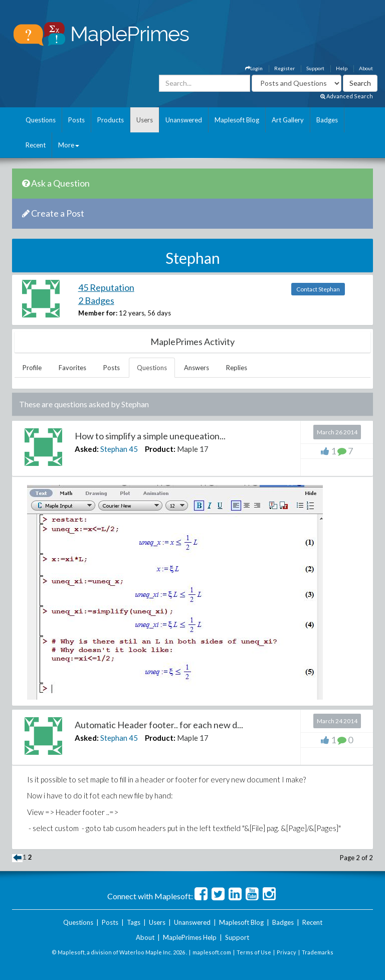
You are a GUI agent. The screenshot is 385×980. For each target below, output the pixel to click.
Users (145, 120)
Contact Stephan (318, 289)
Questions (41, 120)
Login (254, 68)
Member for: (98, 313)
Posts (76, 120)
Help (342, 68)
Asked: (87, 449)
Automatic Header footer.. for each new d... (159, 725)
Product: (160, 449)
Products (111, 120)
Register (284, 68)
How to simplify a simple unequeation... (150, 436)
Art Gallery (288, 120)
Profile (32, 368)
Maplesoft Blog (237, 120)
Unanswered (184, 120)
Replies (237, 368)
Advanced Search (347, 96)
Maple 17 (193, 449)
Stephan (114, 449)
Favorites (72, 368)
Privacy (286, 952)
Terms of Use (254, 952)
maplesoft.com (212, 952)
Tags (134, 922)
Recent (36, 145)
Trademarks (318, 952)
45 (133, 449)
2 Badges (96, 300)
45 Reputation (106, 287)
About (366, 68)
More (69, 145)
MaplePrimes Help (190, 937)
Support (315, 68)
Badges (327, 120)
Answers (197, 368)
